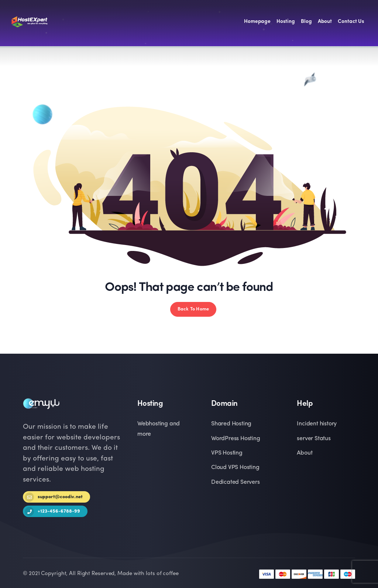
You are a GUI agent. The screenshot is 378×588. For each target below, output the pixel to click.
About (305, 453)
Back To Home (193, 309)
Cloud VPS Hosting (235, 468)
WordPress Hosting (236, 439)
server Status (314, 439)
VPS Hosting (227, 453)
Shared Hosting (231, 424)
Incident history (317, 424)
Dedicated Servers (236, 482)
